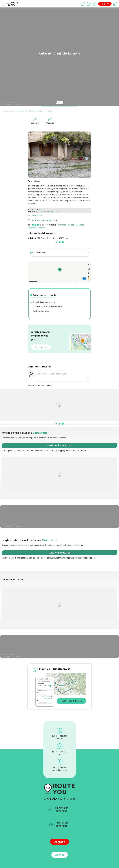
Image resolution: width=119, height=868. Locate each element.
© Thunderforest (68, 281)
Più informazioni (35, 216)
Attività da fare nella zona (43, 301)
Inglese (71, 225)
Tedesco (41, 228)
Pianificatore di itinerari (71, 700)
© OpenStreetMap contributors (82, 281)
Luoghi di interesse (9, 111)
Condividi (35, 121)
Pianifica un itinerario (59, 808)
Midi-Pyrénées (29, 111)
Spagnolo (32, 228)
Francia (18, 111)
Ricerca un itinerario (59, 823)
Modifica (50, 121)
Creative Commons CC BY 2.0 (48, 211)
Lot (22, 111)
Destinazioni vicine (40, 310)
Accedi (60, 854)
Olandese (80, 225)
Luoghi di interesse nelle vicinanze (47, 306)
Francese (62, 225)
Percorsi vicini (41, 346)
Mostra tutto (40, 432)
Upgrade (105, 4)
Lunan (37, 111)
